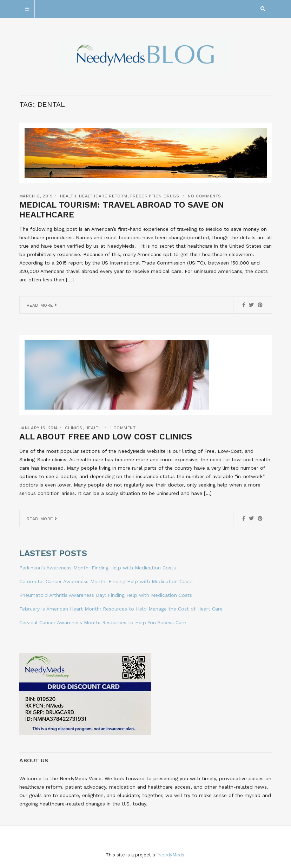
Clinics (74, 428)
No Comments (204, 196)
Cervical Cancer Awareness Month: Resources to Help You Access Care (103, 622)
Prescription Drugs (155, 196)
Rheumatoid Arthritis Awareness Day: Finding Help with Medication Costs (106, 595)
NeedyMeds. (172, 855)
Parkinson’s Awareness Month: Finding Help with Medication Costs (98, 568)
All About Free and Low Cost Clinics (106, 437)
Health (68, 196)
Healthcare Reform (103, 196)
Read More (42, 305)
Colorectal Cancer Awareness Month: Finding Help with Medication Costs (106, 581)
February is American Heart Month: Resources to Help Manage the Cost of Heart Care (121, 609)
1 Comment (123, 428)
